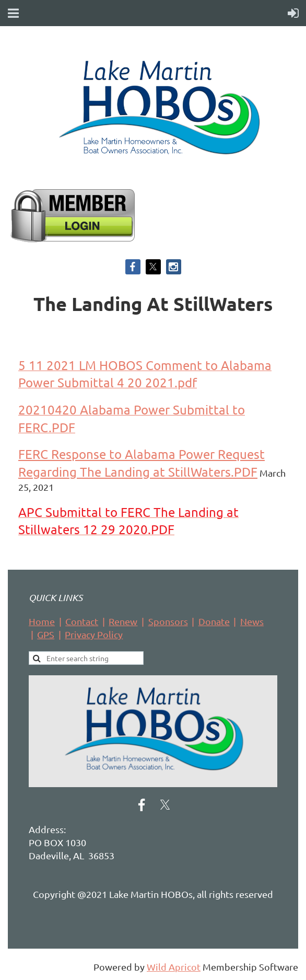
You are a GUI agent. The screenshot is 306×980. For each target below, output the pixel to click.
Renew (123, 621)
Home (42, 621)
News (252, 621)
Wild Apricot (174, 967)
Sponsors (168, 621)
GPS (46, 634)
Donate (214, 621)
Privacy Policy (94, 634)
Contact (82, 621)
